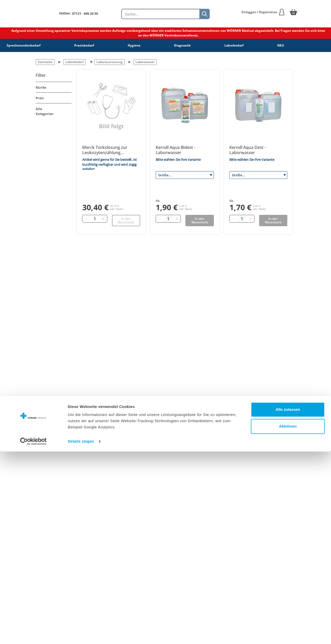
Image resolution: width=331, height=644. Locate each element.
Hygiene (134, 45)
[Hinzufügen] (103, 219)
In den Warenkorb (126, 220)
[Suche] (205, 14)
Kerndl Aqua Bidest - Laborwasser (175, 150)
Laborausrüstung (110, 62)
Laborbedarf (234, 45)
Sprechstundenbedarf (24, 45)
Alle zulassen (288, 602)
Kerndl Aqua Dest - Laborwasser (248, 150)
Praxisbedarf (84, 45)
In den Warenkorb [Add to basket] (200, 220)
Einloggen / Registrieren (263, 12)
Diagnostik (182, 45)
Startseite (45, 62)
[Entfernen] (86, 219)
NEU (281, 45)
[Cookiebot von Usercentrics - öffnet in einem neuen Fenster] (33, 634)
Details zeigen (81, 634)
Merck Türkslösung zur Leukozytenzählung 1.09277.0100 (105, 150)
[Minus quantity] (160, 219)
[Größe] (185, 175)
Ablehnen (288, 619)
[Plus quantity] (177, 219)
